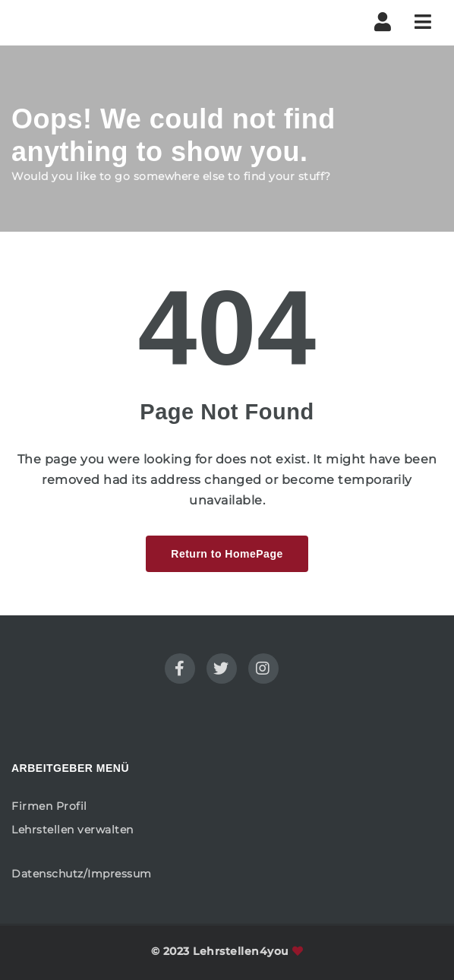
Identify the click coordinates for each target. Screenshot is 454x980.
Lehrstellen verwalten (73, 830)
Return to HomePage (227, 554)
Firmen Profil (49, 806)
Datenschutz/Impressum (82, 874)
